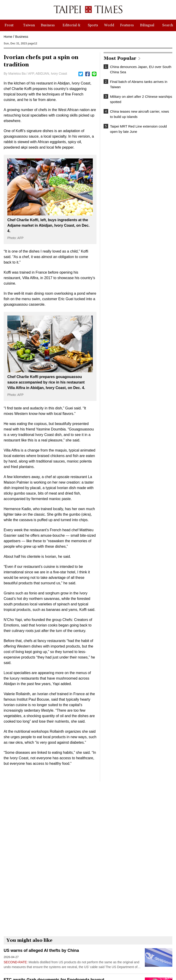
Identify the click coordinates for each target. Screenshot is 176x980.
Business (22, 37)
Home (8, 37)
